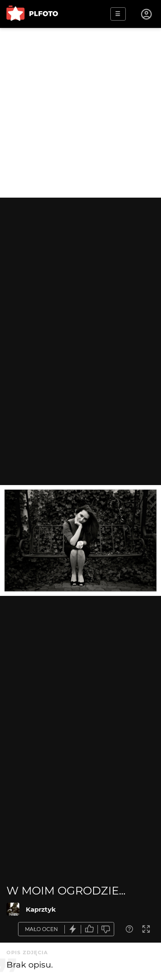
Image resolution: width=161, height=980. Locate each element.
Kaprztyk (41, 909)
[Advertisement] (80, 113)
